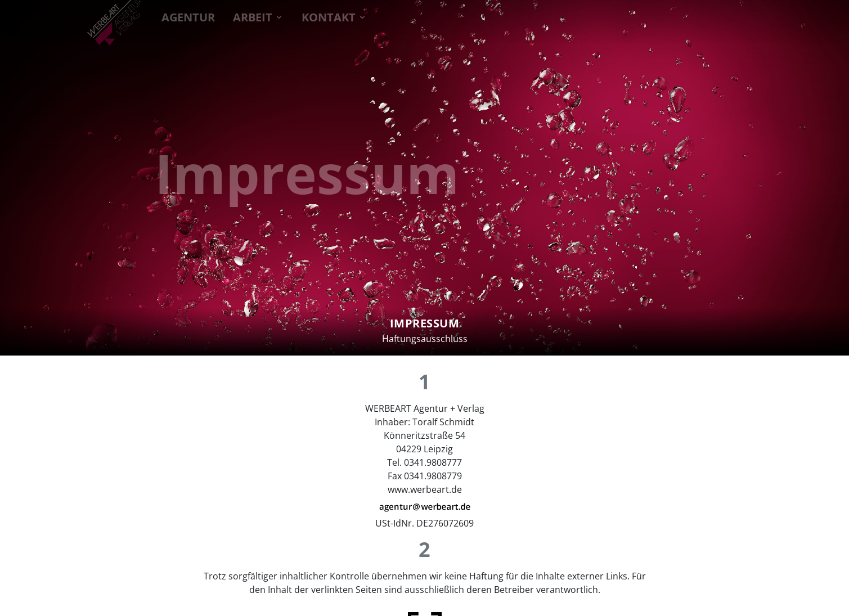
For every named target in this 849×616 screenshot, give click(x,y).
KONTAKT (334, 16)
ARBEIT (258, 16)
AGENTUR (188, 16)
